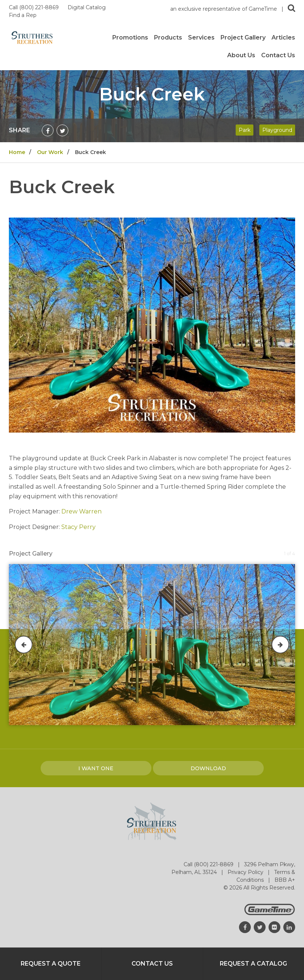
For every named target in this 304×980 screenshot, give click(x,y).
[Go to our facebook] (245, 927)
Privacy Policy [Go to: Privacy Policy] (246, 872)
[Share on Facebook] (48, 130)
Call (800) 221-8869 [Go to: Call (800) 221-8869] (209, 864)
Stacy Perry (78, 527)
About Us (241, 55)
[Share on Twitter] (62, 130)
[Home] (32, 37)
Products (168, 38)
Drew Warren (81, 511)
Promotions (130, 38)
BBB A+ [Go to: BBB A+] (285, 880)
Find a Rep (23, 15)
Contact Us (278, 55)
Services (201, 38)
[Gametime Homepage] (270, 913)
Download (208, 768)
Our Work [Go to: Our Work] (50, 152)
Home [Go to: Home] (17, 152)
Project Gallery (243, 38)
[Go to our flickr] (274, 927)
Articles (283, 38)
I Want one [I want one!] (96, 768)
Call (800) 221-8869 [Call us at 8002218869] (35, 7)
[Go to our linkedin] (289, 927)
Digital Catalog (87, 7)
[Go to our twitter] (260, 927)
